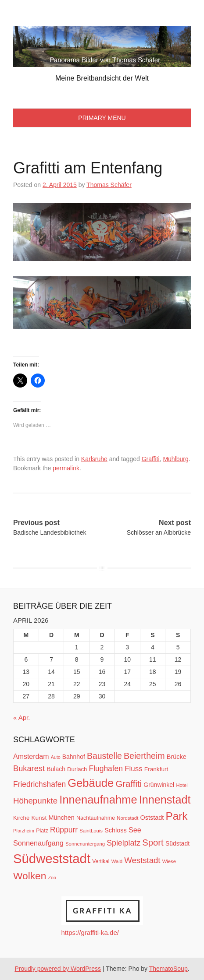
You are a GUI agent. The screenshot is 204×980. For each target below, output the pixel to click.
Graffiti (151, 459)
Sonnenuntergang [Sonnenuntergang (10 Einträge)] (85, 844)
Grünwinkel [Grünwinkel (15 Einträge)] (159, 785)
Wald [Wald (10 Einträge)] (117, 861)
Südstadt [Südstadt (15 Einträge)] (177, 843)
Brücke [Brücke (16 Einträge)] (177, 757)
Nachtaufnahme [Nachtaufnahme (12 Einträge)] (96, 818)
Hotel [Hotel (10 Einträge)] (182, 785)
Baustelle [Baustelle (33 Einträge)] (104, 756)
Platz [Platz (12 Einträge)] (42, 831)
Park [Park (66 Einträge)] (176, 816)
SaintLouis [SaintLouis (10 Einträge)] (91, 831)
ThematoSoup (168, 969)
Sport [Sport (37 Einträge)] (153, 843)
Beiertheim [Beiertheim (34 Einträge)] (144, 756)
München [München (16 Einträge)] (61, 818)
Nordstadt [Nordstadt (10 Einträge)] (127, 818)
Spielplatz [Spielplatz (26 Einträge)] (123, 843)
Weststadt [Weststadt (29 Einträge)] (142, 860)
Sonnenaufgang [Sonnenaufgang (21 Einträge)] (38, 843)
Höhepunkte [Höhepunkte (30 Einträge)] (35, 801)
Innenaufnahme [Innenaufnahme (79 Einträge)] (98, 800)
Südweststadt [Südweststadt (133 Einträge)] (52, 858)
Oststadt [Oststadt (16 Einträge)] (152, 818)
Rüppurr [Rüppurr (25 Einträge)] (64, 830)
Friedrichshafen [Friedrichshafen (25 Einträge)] (39, 784)
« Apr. (21, 717)
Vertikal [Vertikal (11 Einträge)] (101, 861)
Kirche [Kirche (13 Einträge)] (21, 818)
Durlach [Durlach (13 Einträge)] (77, 769)
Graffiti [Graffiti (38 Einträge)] (129, 784)
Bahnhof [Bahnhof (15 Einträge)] (74, 757)
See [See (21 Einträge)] (135, 830)
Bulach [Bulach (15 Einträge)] (56, 769)
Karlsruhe (94, 459)
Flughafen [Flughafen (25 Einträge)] (106, 768)
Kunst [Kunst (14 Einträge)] (39, 818)
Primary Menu (102, 118)
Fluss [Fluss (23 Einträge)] (133, 769)
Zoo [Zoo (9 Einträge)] (52, 878)
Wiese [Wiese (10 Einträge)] (169, 861)
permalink (66, 468)
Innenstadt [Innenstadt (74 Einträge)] (165, 800)
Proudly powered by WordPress (58, 969)
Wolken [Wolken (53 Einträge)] (30, 876)
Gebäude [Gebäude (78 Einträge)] (91, 783)
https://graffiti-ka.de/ (90, 932)
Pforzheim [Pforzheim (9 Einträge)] (24, 831)
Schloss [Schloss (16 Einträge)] (116, 830)
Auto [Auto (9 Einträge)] (56, 757)
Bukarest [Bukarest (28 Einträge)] (29, 768)
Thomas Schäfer (109, 185)
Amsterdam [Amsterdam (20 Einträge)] (31, 756)
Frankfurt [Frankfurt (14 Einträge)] (156, 769)
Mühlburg (175, 459)
